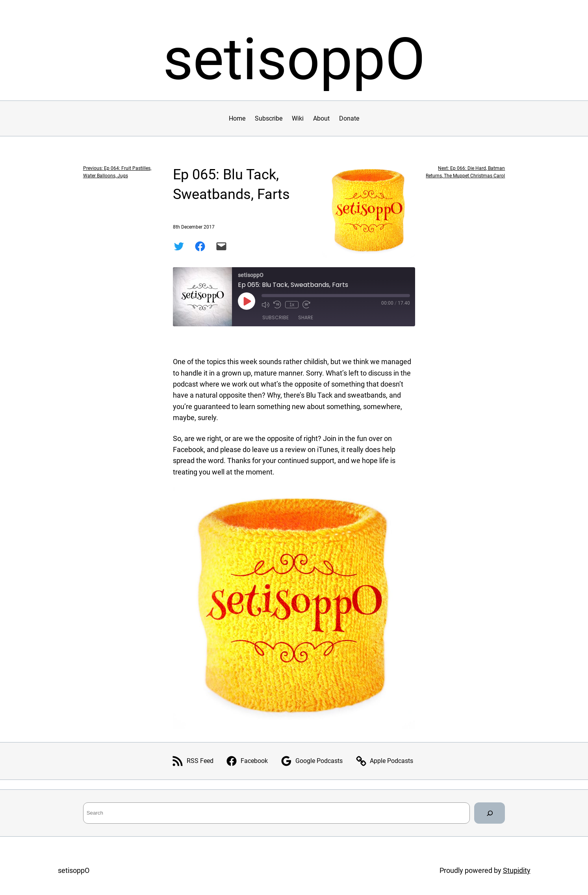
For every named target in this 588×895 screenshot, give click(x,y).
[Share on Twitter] (179, 246)
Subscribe (275, 317)
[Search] (490, 813)
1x (292, 305)
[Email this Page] (221, 246)
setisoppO (294, 59)
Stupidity (517, 871)
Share (306, 317)
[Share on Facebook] (200, 246)
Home (237, 118)
